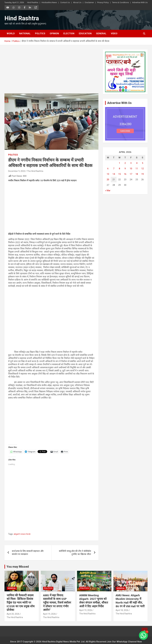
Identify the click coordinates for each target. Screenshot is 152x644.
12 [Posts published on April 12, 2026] (142, 169)
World (11, 34)
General (101, 34)
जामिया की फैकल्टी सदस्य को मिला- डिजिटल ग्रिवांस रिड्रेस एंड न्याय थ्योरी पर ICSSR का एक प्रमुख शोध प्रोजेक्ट (21, 603)
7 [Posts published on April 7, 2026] (114, 169)
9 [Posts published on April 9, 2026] (125, 169)
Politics (40, 34)
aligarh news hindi (22, 534)
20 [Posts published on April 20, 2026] (108, 180)
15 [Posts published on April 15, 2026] (119, 174)
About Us (77, 2)
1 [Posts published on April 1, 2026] (119, 163)
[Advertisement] (51, 71)
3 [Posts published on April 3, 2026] (131, 163)
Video (114, 34)
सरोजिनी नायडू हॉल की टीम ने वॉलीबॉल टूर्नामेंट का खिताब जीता (75, 553)
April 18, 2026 (122, 610)
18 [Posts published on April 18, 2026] (137, 174)
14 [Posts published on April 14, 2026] (114, 174)
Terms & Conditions (120, 2)
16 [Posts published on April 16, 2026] (125, 174)
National (25, 34)
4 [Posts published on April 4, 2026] (137, 163)
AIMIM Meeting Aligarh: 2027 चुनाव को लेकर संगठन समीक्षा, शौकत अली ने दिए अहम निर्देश (94, 601)
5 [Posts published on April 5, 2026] (142, 163)
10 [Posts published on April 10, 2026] (131, 169)
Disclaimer (89, 2)
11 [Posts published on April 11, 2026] (137, 169)
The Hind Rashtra (35, 171)
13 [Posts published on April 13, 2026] (108, 174)
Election (69, 34)
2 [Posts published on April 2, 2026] (125, 163)
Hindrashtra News (49, 2)
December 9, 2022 (17, 171)
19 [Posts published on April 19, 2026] (142, 174)
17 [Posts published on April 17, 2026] (131, 174)
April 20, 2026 (13, 614)
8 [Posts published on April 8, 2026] (119, 169)
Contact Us (65, 2)
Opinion (54, 34)
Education (85, 34)
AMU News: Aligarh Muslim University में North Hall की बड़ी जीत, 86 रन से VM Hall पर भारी (130, 601)
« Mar (108, 191)
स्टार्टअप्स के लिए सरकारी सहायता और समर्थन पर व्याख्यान (28, 553)
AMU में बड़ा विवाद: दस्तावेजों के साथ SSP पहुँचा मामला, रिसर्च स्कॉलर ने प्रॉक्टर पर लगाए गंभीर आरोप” (57, 603)
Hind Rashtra (33, 2)
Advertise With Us (140, 2)
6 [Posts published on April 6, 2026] (108, 169)
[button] (143, 635)
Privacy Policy (103, 2)
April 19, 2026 (49, 614)
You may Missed (18, 567)
